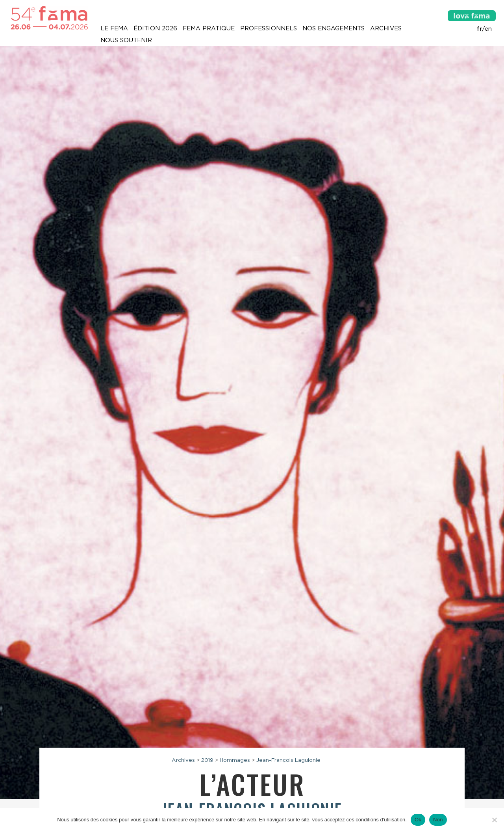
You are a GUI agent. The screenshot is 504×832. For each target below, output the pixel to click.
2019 (207, 760)
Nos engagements (334, 28)
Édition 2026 (155, 28)
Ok (418, 820)
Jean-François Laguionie (288, 760)
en (488, 29)
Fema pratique (209, 28)
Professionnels (269, 28)
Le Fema (114, 28)
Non (438, 820)
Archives (386, 28)
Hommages (235, 760)
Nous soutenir (126, 40)
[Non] (494, 820)
